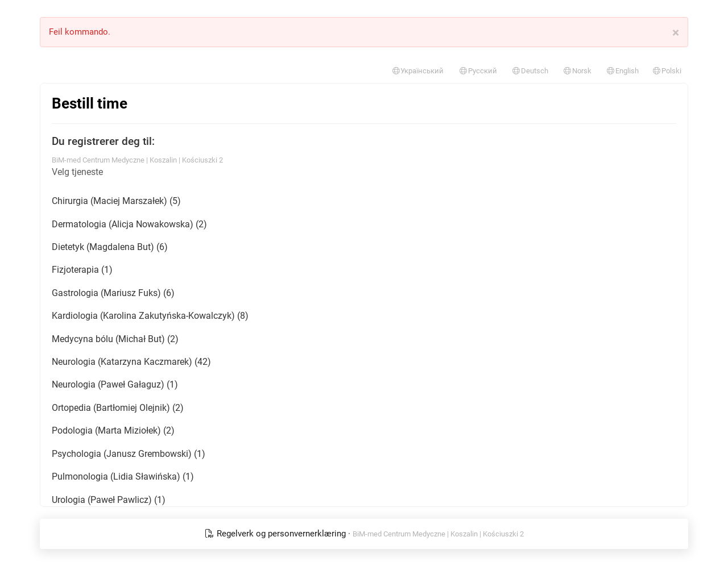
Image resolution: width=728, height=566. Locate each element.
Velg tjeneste (77, 172)
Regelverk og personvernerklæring (276, 534)
